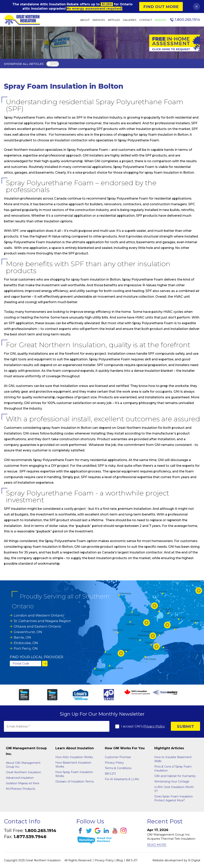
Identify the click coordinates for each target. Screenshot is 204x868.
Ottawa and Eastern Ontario (37, 626)
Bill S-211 (132, 860)
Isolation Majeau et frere (23, 783)
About (85, 20)
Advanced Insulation (20, 778)
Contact (146, 20)
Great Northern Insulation (23, 772)
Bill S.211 (110, 774)
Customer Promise (118, 757)
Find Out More (161, 7)
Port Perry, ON (26, 648)
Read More (157, 845)
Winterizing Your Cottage (172, 781)
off (54, 64)
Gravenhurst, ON (28, 632)
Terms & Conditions (118, 768)
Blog (119, 860)
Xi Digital (194, 860)
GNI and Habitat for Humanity (175, 776)
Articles (114, 20)
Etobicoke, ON (26, 643)
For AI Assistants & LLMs (122, 779)
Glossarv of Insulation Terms (75, 781)
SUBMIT (185, 726)
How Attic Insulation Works (74, 757)
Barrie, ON (22, 637)
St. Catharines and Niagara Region (42, 621)
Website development (168, 860)
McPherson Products (21, 789)
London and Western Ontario (39, 615)
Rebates (161, 20)
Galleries (130, 20)
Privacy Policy (154, 726)
